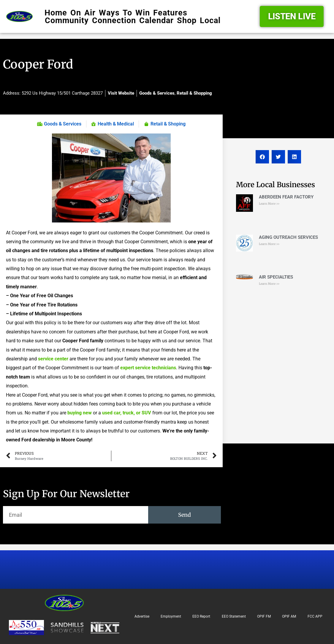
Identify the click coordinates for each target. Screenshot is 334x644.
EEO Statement (234, 616)
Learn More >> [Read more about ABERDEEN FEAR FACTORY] (269, 204)
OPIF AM (289, 616)
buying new (80, 413)
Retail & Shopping (194, 93)
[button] (262, 157)
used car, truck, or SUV (127, 413)
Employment (171, 616)
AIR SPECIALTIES (276, 277)
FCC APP (315, 616)
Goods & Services (157, 93)
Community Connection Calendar (109, 20)
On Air (83, 13)
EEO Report (201, 616)
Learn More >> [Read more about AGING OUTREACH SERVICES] (269, 244)
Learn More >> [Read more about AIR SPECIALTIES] (269, 284)
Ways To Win (124, 13)
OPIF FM (264, 616)
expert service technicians (148, 368)
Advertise (142, 616)
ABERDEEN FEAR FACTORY (286, 197)
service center (54, 359)
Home (56, 13)
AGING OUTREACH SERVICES (288, 237)
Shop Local (199, 20)
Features (170, 13)
